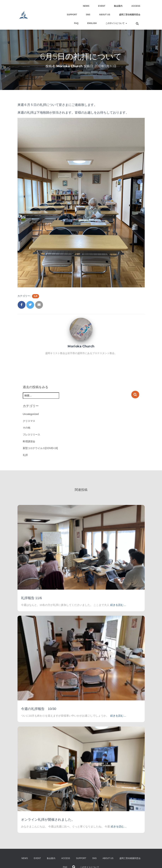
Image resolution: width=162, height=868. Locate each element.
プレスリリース (31, 435)
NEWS (86, 6)
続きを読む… (118, 605)
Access (136, 6)
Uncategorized (31, 414)
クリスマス (29, 421)
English (92, 23)
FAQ (76, 23)
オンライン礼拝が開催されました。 (48, 820)
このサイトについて (116, 23)
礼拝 (36, 296)
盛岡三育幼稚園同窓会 (130, 15)
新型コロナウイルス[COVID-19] (40, 448)
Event (102, 6)
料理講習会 (29, 441)
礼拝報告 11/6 (31, 598)
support (72, 15)
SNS (88, 15)
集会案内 (118, 6)
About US (105, 15)
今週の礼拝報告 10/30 (39, 709)
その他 (26, 428)
